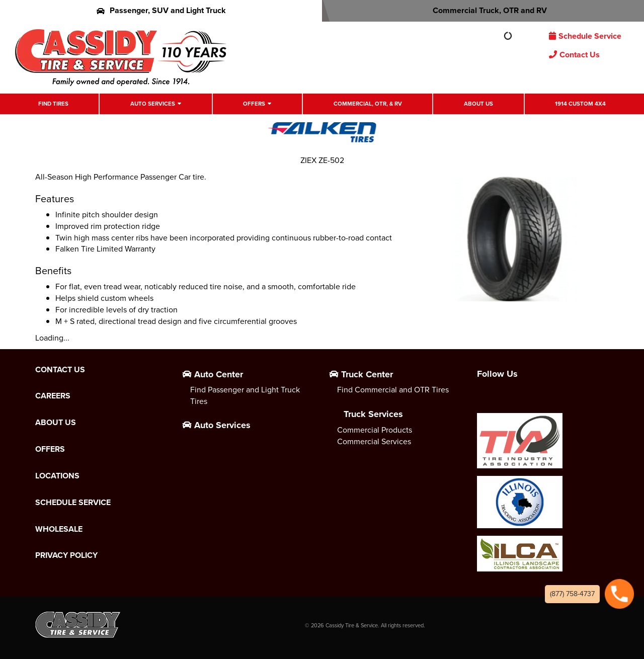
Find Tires (53, 104)
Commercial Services (374, 441)
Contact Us (574, 55)
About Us (478, 104)
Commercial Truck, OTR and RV (483, 10)
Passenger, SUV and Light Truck (161, 10)
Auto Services (153, 104)
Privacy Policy (66, 555)
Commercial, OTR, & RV (368, 104)
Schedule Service (585, 36)
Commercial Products (375, 430)
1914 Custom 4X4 (580, 104)
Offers (254, 104)
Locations (57, 476)
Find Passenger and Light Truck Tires (245, 395)
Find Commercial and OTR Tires (393, 390)
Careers (53, 396)
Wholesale (59, 529)
